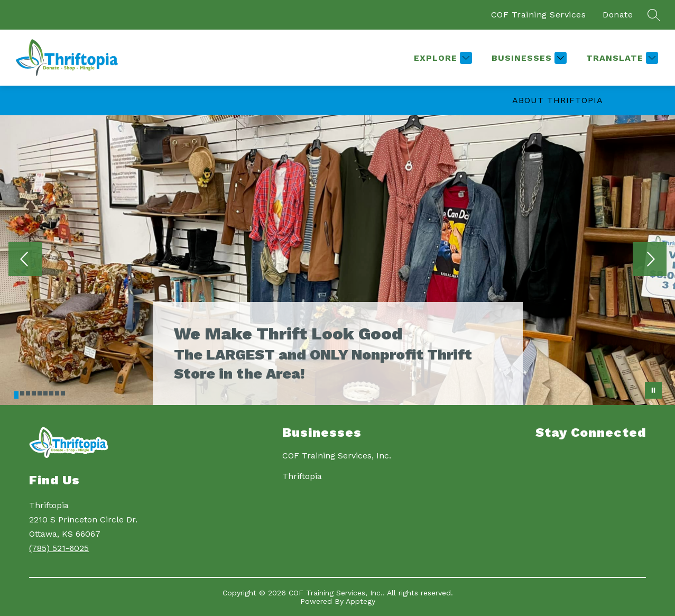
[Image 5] (40, 393)
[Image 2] (22, 393)
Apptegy (360, 601)
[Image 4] (34, 393)
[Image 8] (57, 393)
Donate (618, 15)
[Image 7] (51, 393)
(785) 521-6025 (59, 548)
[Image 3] (28, 393)
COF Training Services (539, 15)
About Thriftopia (558, 100)
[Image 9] (63, 393)
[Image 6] (45, 393)
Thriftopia (302, 476)
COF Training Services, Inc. (337, 456)
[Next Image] (650, 260)
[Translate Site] (621, 58)
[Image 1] (16, 395)
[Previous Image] (25, 260)
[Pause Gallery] (653, 390)
